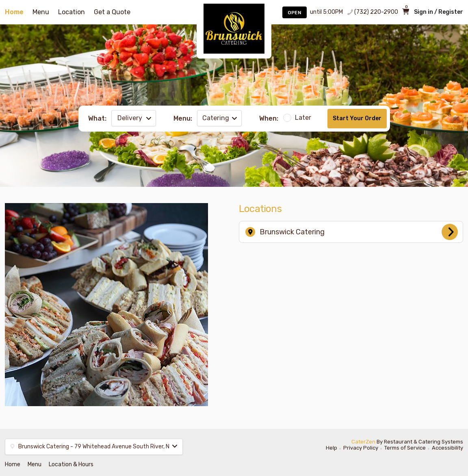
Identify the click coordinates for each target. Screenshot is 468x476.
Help (331, 448)
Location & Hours (71, 464)
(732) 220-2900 (376, 12)
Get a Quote (112, 12)
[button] (94, 447)
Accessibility (447, 448)
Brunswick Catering (352, 232)
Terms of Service (405, 448)
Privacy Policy (361, 448)
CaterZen (363, 442)
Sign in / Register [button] (439, 12)
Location (71, 12)
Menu (41, 12)
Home (14, 12)
